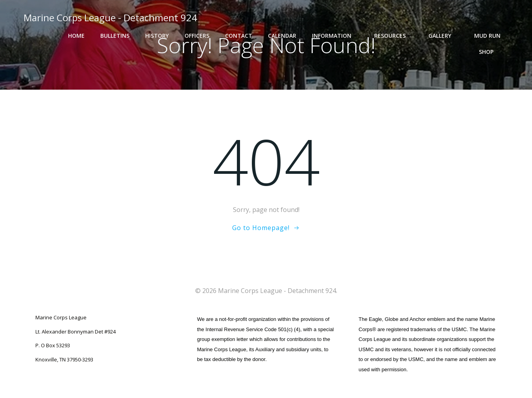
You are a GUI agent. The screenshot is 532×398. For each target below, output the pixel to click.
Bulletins (115, 36)
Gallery (443, 36)
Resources (393, 36)
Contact (239, 36)
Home (76, 36)
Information (335, 36)
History (157, 36)
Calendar (282, 36)
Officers (197, 36)
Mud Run (487, 36)
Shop (490, 52)
